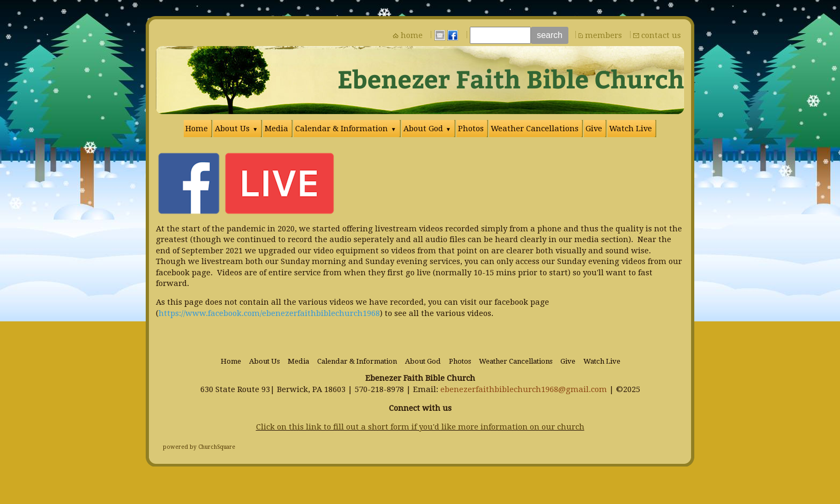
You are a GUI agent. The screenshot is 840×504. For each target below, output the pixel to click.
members (603, 35)
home (412, 35)
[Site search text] (500, 35)
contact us (661, 35)
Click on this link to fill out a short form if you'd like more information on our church (420, 427)
